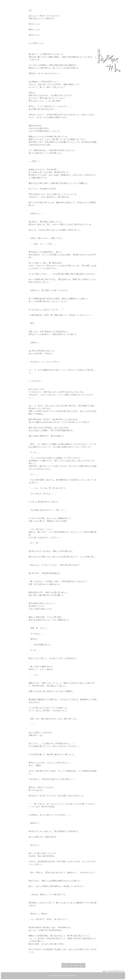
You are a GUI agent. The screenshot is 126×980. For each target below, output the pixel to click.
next (83, 965)
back (78, 965)
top (73, 965)
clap (64, 965)
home (69, 965)
